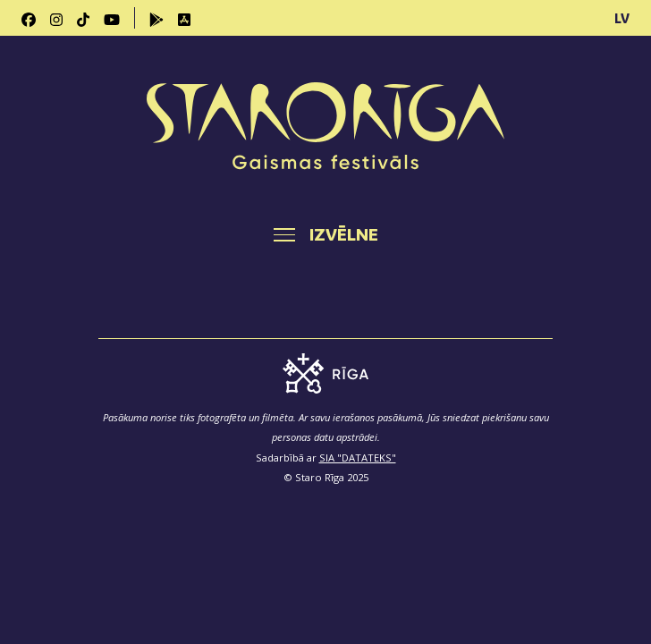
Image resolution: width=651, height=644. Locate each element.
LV (622, 18)
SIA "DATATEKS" (358, 458)
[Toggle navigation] (326, 234)
